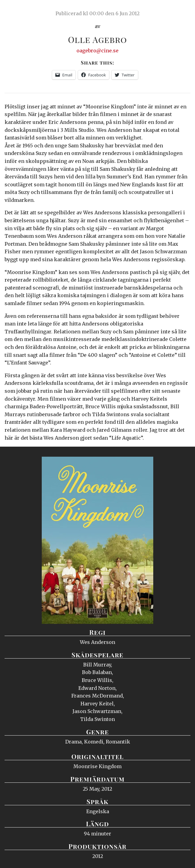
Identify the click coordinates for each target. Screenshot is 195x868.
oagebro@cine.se (97, 51)
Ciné (19, 11)
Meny (183, 11)
